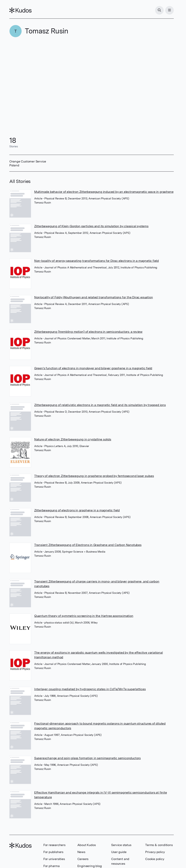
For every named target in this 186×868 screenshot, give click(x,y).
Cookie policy (155, 859)
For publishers (53, 852)
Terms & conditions (159, 845)
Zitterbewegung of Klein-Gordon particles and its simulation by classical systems (91, 226)
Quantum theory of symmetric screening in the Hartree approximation (84, 616)
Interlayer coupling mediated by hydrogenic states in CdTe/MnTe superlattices (90, 689)
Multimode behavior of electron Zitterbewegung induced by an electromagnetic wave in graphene (104, 192)
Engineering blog (90, 866)
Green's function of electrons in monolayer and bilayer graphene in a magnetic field (93, 368)
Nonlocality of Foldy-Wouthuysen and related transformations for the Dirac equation (94, 297)
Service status (121, 845)
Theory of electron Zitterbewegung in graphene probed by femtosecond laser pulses (94, 476)
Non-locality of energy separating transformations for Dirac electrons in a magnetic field (96, 261)
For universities (54, 859)
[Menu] (169, 10)
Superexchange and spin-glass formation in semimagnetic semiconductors (87, 758)
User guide (119, 852)
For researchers (54, 845)
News (81, 852)
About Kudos (87, 845)
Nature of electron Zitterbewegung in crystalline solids (73, 439)
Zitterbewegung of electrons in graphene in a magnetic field (77, 510)
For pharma (52, 866)
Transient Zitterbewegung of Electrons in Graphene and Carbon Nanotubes (88, 545)
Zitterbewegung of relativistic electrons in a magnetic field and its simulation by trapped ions (100, 405)
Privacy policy (155, 852)
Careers (83, 859)
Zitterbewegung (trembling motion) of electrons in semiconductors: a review (88, 332)
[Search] (159, 10)
